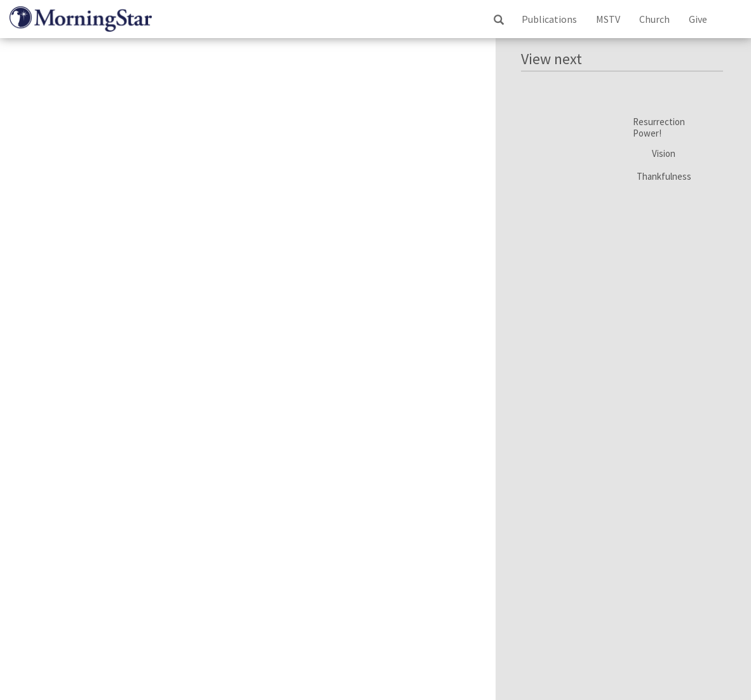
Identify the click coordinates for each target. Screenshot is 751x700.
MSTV (608, 19)
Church (654, 19)
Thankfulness (664, 177)
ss (498, 20)
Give (698, 19)
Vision (664, 154)
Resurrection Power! (659, 128)
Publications (549, 19)
